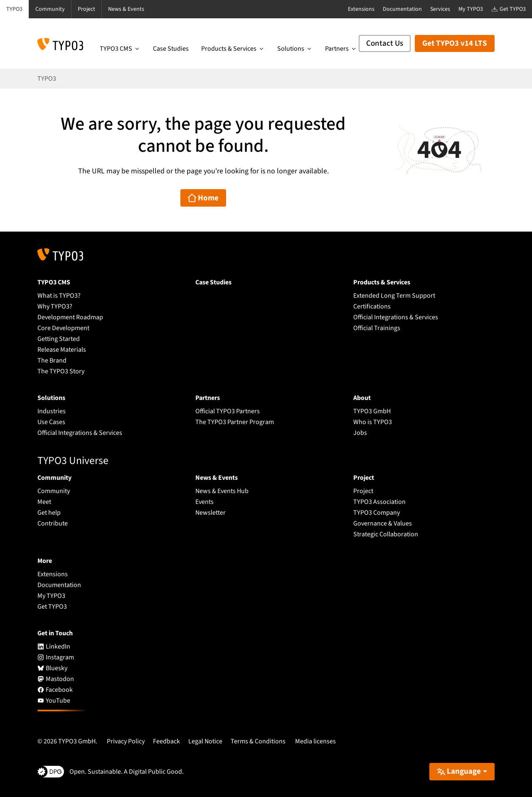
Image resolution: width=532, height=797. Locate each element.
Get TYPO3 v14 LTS (455, 43)
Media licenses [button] (315, 741)
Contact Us (385, 43)
